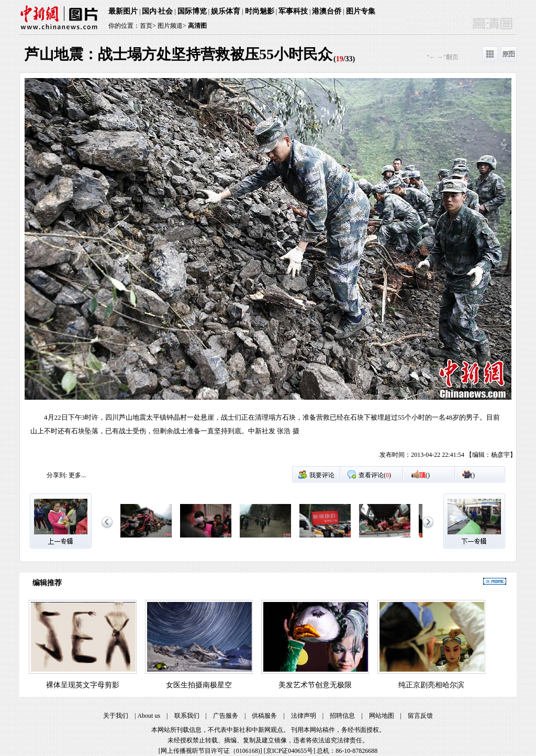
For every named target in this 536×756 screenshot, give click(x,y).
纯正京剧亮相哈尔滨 (431, 685)
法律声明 (304, 716)
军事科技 (293, 11)
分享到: (57, 475)
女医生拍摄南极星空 (199, 685)
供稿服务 (264, 716)
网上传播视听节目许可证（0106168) (210, 751)
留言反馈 (420, 716)
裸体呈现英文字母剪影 (83, 685)
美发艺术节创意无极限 (315, 685)
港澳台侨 (327, 11)
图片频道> (172, 26)
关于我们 (116, 716)
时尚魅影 (260, 11)
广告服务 (226, 716)
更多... (77, 475)
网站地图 (382, 716)
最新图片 (123, 11)
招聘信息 (342, 716)
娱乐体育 (226, 11)
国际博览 (192, 11)
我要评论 (322, 475)
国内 (149, 11)
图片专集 (361, 11)
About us (149, 716)
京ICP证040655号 (290, 751)
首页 (146, 26)
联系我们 (187, 716)
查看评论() (375, 475)
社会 (165, 11)
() (425, 475)
